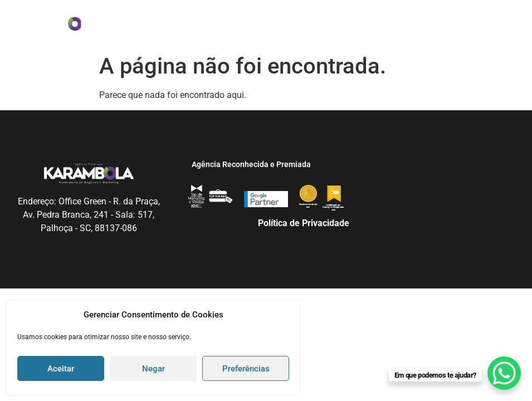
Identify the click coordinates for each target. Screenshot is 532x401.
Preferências (246, 369)
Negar (153, 369)
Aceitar (61, 369)
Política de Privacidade (304, 223)
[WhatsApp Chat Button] (504, 373)
